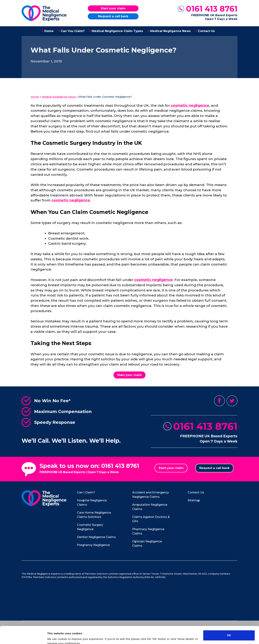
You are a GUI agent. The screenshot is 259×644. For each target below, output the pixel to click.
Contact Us (206, 31)
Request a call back (113, 16)
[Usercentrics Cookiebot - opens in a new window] (23, 637)
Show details (55, 637)
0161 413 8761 (212, 9)
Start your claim (113, 8)
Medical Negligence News (170, 31)
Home (49, 31)
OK (229, 619)
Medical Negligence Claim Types (117, 31)
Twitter (232, 401)
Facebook (219, 401)
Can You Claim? (73, 31)
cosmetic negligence (189, 105)
